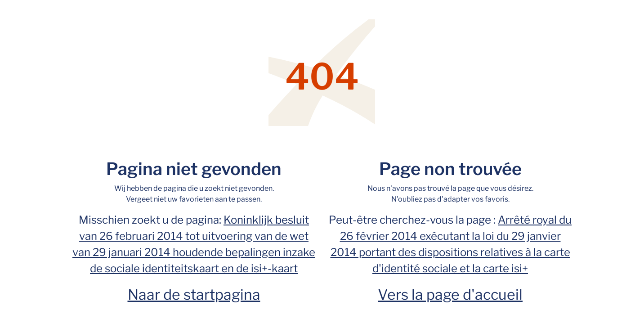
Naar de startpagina (194, 295)
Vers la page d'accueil (450, 295)
